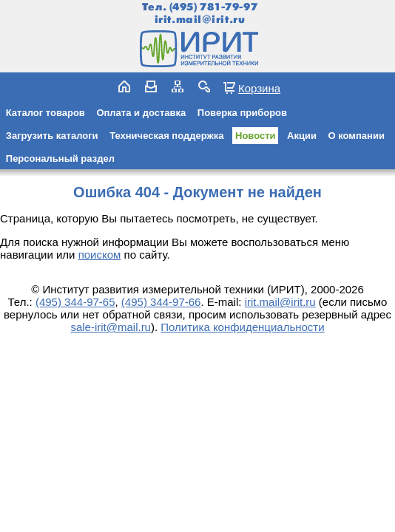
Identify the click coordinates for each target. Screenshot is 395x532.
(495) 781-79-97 (213, 7)
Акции (302, 136)
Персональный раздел (60, 158)
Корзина (259, 88)
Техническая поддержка (166, 136)
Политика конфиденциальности (242, 327)
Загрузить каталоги (52, 136)
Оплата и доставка (141, 113)
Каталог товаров (45, 113)
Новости (256, 136)
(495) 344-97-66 (161, 302)
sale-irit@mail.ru (111, 327)
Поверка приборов (242, 113)
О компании (357, 136)
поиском (100, 255)
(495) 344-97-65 (75, 302)
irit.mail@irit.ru (200, 20)
